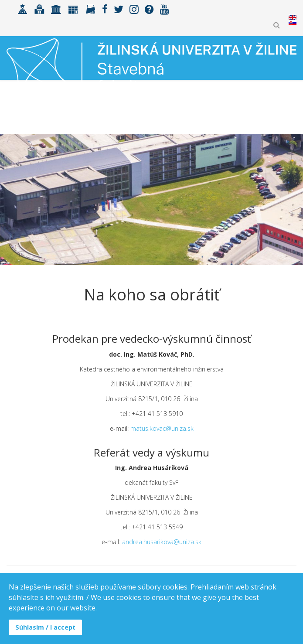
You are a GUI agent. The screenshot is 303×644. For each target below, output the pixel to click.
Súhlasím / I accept (45, 627)
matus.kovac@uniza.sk (162, 428)
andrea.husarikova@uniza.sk (162, 542)
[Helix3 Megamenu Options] (293, 115)
